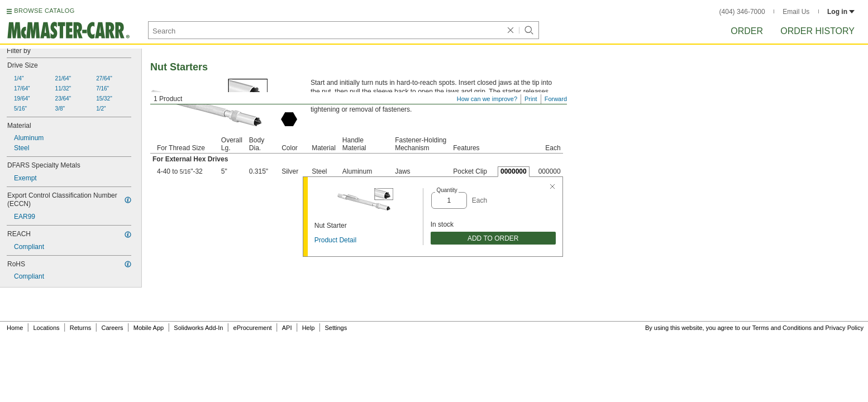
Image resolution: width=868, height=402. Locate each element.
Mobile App (149, 328)
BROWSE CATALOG (44, 11)
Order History (817, 31)
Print (531, 99)
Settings (336, 328)
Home (15, 328)
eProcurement (253, 328)
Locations (47, 328)
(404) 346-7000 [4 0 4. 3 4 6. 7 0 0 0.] (742, 12)
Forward (556, 99)
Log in (841, 12)
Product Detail (335, 240)
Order (747, 31)
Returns (81, 328)
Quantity (447, 190)
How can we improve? (487, 99)
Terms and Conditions (782, 328)
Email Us (796, 12)
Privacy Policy (845, 328)
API (287, 328)
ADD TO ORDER (493, 238)
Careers (112, 328)
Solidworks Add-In (198, 328)
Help (309, 328)
